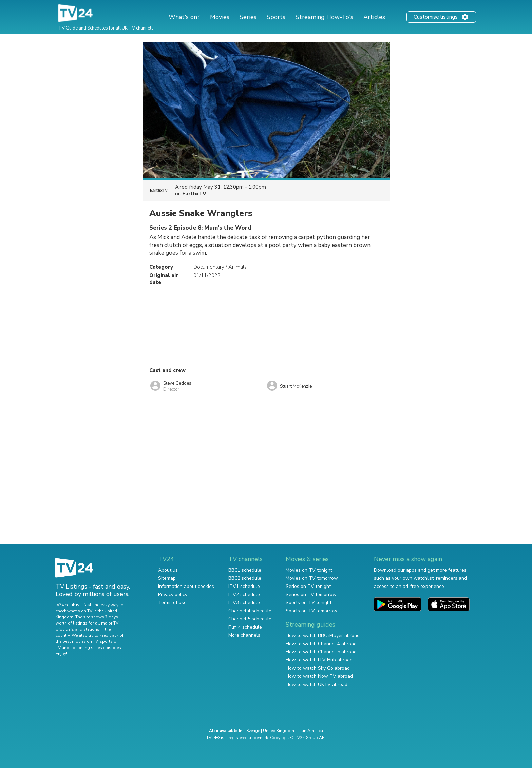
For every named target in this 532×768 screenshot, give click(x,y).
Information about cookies (186, 586)
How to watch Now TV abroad (319, 676)
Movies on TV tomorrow (312, 578)
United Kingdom (279, 731)
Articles (374, 17)
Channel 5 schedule (250, 619)
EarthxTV (194, 194)
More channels (244, 635)
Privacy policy (173, 594)
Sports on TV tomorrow (311, 611)
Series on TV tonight (308, 586)
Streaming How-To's (324, 17)
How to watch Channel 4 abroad (321, 644)
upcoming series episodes (96, 648)
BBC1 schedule (245, 570)
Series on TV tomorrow (311, 594)
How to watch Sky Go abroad (318, 668)
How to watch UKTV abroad (317, 684)
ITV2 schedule (244, 594)
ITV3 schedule (244, 603)
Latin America (310, 731)
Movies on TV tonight (309, 570)
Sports (276, 17)
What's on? (184, 17)
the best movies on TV (77, 641)
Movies (220, 17)
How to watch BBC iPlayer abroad (323, 636)
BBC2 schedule (245, 578)
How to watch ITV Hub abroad (319, 660)
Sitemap (167, 578)
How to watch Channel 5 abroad (321, 652)
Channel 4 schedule (250, 611)
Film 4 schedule (245, 627)
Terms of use (172, 603)
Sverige (253, 731)
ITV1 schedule (244, 586)
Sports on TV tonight (309, 603)
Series (248, 17)
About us (168, 570)
